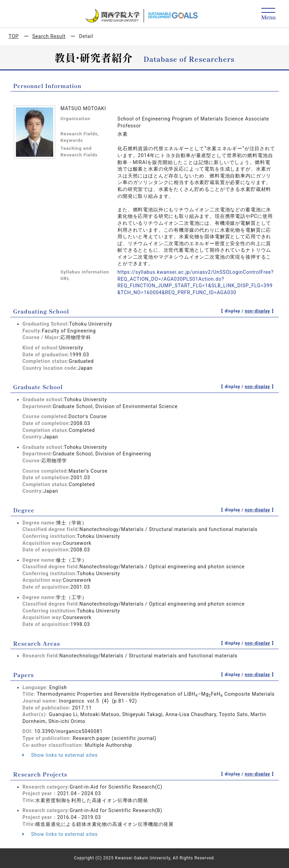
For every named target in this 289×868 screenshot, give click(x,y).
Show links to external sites (60, 755)
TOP (14, 36)
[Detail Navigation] (268, 14)
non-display (257, 311)
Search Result (49, 36)
